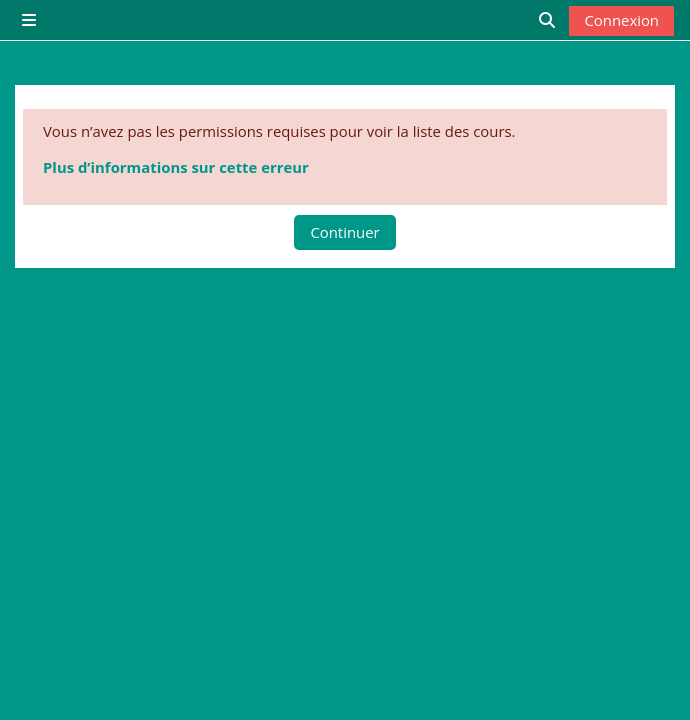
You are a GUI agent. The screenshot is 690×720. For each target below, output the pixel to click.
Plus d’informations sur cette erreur (176, 167)
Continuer (344, 232)
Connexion (621, 20)
